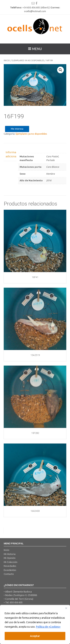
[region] (35, 624)
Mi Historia (10, 554)
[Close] (66, 608)
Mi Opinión (10, 558)
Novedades (10, 566)
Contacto (9, 574)
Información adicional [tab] (10, 154)
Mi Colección (11, 562)
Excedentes (10, 570)
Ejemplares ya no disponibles (28, 60)
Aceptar (35, 636)
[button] (60, 70)
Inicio (7, 60)
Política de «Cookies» (48, 627)
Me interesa (17, 129)
